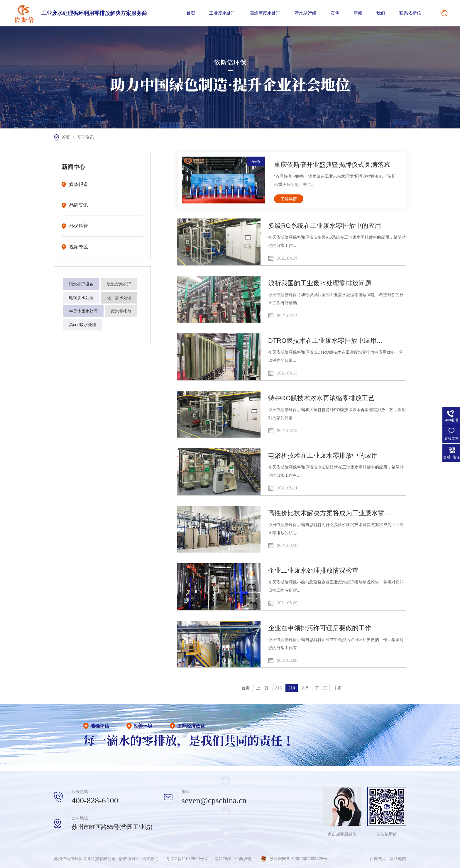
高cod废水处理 (83, 325)
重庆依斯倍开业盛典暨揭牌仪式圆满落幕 (332, 165)
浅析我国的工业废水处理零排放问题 (320, 283)
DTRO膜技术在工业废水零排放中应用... (325, 341)
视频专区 (79, 247)
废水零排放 (121, 311)
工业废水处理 (222, 13)
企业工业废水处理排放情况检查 (313, 571)
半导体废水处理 (83, 311)
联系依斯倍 (410, 13)
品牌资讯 (79, 205)
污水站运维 (306, 13)
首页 (191, 13)
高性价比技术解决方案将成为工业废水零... (329, 513)
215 (305, 688)
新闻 (358, 13)
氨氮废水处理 (119, 284)
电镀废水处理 (81, 298)
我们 (381, 13)
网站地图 (398, 859)
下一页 (321, 688)
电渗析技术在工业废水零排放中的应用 (323, 456)
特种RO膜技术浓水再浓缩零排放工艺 (321, 398)
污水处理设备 (81, 284)
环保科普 (79, 226)
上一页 (262, 688)
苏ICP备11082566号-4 (187, 859)
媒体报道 (79, 184)
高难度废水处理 (265, 13)
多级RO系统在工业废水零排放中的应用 (325, 226)
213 (278, 688)
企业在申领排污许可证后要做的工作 (320, 628)
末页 (338, 688)
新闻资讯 (86, 137)
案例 (335, 13)
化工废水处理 (119, 298)
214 (291, 688)
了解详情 (289, 199)
